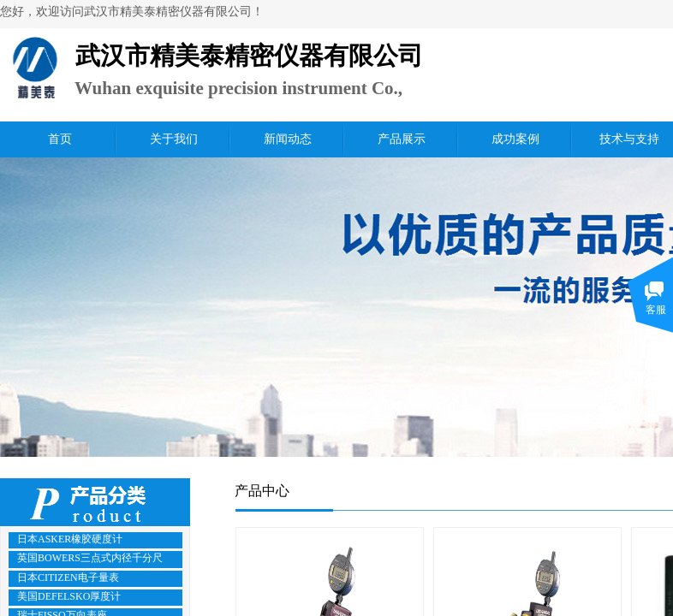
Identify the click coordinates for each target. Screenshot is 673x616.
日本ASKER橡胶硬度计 (70, 539)
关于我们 (174, 139)
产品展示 (402, 139)
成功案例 (515, 139)
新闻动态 (288, 139)
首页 (60, 139)
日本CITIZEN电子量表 (68, 577)
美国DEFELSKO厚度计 (69, 596)
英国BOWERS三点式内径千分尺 (90, 558)
